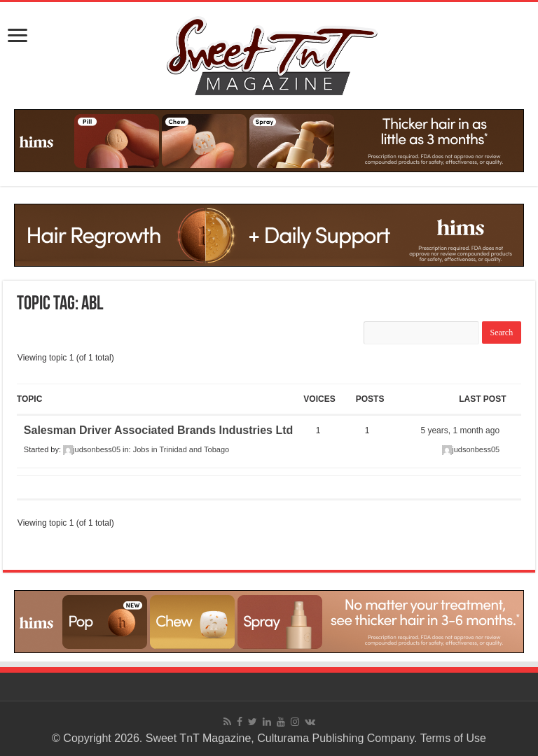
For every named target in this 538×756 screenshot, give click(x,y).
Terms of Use (453, 738)
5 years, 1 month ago (460, 430)
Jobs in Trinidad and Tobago (181, 449)
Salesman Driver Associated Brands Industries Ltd (158, 430)
